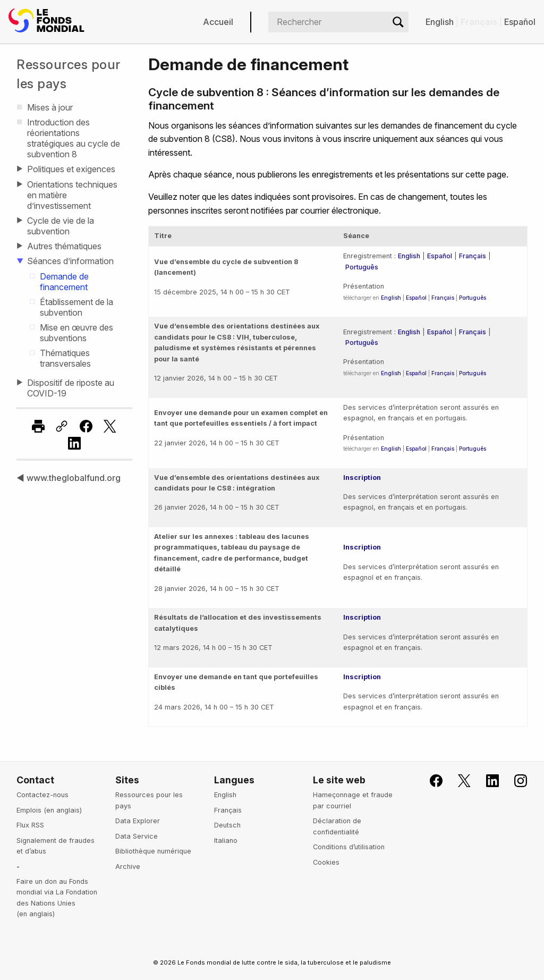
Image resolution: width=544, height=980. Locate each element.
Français (473, 256)
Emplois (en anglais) (49, 810)
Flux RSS (30, 825)
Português (362, 267)
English (440, 22)
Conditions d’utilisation (349, 847)
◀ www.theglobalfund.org (69, 478)
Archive (128, 867)
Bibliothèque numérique (153, 851)
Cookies (326, 862)
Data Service (137, 836)
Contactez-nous (42, 795)
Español (520, 22)
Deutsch (227, 825)
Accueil (218, 22)
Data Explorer (138, 821)
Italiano (226, 840)
